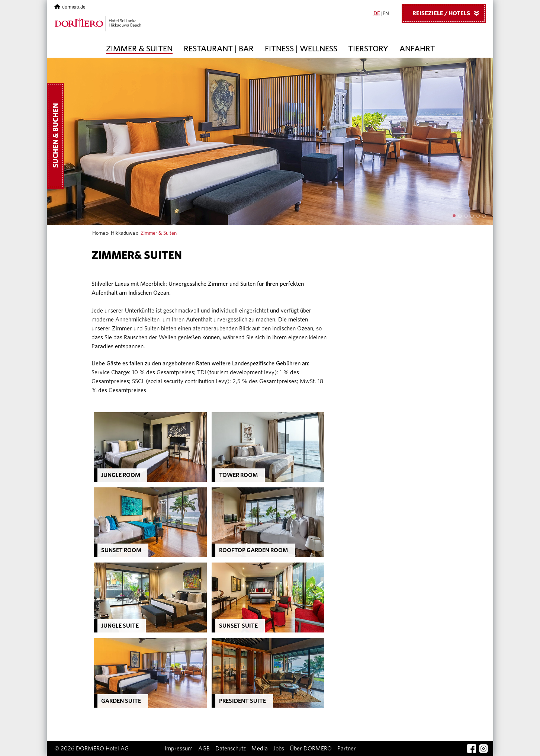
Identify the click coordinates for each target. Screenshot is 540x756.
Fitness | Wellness (301, 49)
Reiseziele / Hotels (449, 13)
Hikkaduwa (123, 233)
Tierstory (368, 49)
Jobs (279, 749)
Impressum (179, 749)
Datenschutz (231, 749)
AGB (204, 749)
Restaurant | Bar (219, 49)
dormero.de (70, 7)
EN (386, 14)
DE (377, 14)
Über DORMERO (311, 749)
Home (99, 233)
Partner (347, 749)
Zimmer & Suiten (139, 49)
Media (260, 749)
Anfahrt (417, 49)
